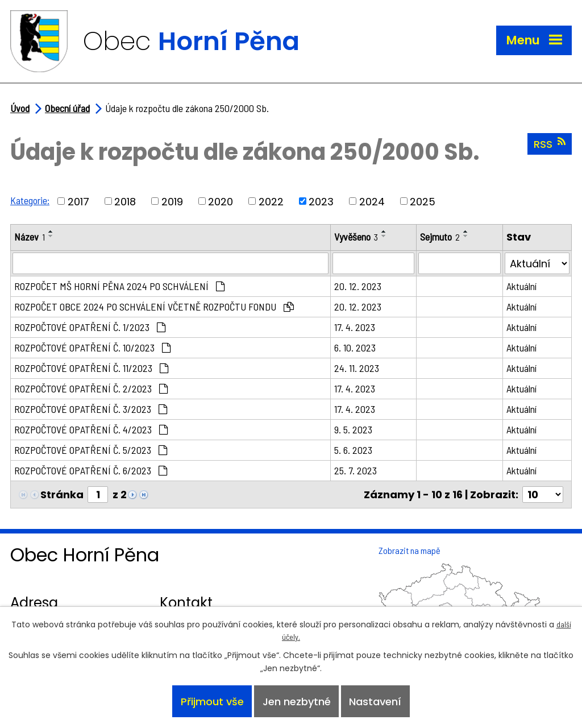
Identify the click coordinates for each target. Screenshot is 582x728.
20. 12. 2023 (358, 286)
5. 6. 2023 (353, 450)
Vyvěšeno (356, 237)
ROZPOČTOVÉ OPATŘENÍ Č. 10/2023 (92, 348)
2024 (372, 201)
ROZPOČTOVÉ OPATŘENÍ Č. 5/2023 (91, 450)
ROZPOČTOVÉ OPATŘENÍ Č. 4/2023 (91, 429)
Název (30, 237)
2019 (172, 201)
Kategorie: (30, 200)
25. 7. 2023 (356, 470)
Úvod (20, 108)
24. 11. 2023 (357, 368)
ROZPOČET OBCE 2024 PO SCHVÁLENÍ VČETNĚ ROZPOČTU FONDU (154, 307)
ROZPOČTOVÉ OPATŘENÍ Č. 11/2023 (91, 368)
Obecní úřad (67, 108)
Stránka (62, 495)
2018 (125, 201)
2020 (221, 201)
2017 (78, 201)
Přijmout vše (212, 702)
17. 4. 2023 (355, 327)
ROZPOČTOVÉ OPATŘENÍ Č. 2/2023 (91, 388)
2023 (321, 201)
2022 (271, 201)
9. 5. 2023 (353, 429)
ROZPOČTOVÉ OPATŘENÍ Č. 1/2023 (90, 327)
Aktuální (521, 286)
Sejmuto (440, 237)
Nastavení (375, 702)
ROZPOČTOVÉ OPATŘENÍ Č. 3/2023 (91, 409)
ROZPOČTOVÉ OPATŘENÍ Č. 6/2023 (91, 470)
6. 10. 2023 (355, 348)
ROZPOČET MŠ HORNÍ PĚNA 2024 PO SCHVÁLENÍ (119, 286)
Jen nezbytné (297, 702)
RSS (550, 144)
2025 (423, 201)
